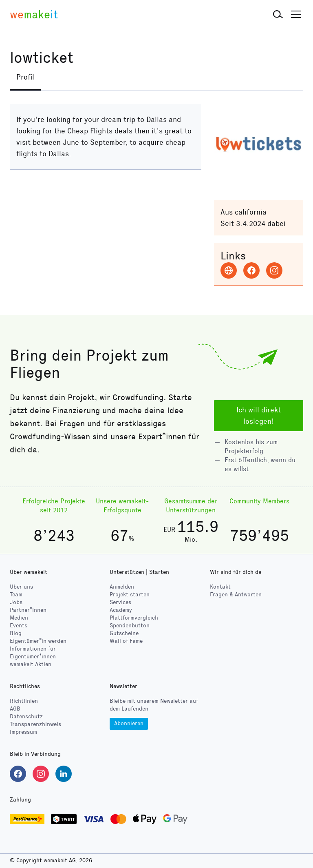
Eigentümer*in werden (38, 641)
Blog (16, 633)
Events (19, 626)
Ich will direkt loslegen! (259, 416)
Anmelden (122, 587)
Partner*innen (28, 610)
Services (120, 602)
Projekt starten (130, 595)
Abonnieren (129, 723)
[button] (278, 15)
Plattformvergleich (134, 618)
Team (16, 595)
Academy (121, 610)
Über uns (21, 587)
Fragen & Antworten (236, 595)
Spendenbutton (130, 626)
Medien (19, 618)
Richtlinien (24, 701)
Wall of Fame (126, 641)
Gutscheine (124, 633)
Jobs (16, 602)
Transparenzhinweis (35, 725)
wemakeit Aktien (31, 664)
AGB (15, 709)
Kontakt (220, 587)
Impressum (23, 732)
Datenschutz (26, 717)
